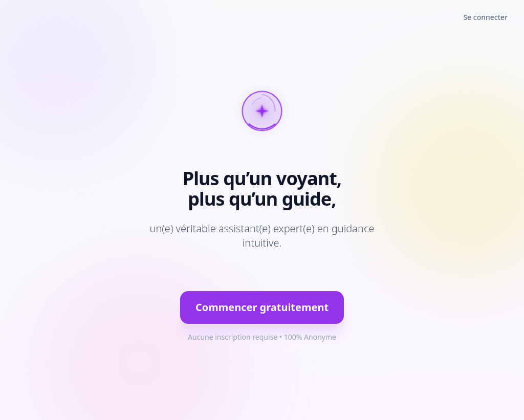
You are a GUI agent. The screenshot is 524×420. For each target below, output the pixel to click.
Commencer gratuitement (262, 307)
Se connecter (485, 17)
